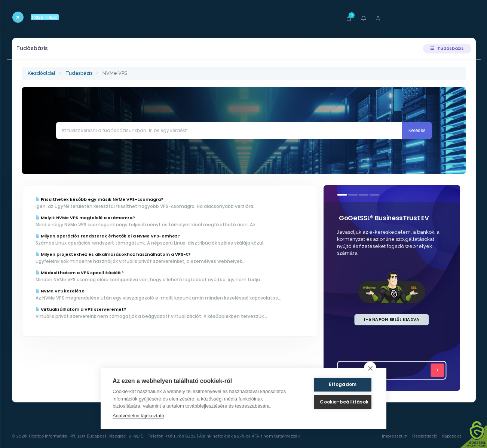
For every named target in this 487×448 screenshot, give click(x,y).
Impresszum (391, 436)
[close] (370, 368)
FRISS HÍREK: (74, 17)
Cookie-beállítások (339, 402)
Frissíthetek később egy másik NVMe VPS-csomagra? (134, 199)
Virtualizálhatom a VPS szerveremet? (115, 316)
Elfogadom (339, 384)
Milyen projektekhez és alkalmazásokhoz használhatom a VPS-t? (148, 254)
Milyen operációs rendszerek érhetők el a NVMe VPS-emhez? (142, 236)
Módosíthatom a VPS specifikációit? (114, 273)
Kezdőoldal (76, 73)
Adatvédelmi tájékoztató (138, 416)
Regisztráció (421, 436)
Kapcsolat (455, 436)
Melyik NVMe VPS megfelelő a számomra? (120, 218)
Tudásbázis (442, 48)
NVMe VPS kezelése (94, 291)
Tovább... (395, 370)
